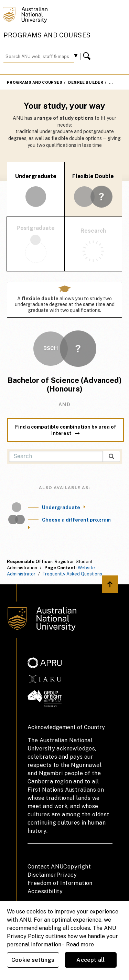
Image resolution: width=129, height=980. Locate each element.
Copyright (77, 867)
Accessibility (45, 891)
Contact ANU (45, 867)
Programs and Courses (47, 35)
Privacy (67, 875)
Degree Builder (86, 82)
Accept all (90, 960)
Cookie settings (33, 960)
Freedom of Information (60, 883)
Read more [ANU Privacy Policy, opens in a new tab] (80, 944)
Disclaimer (42, 875)
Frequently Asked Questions (72, 574)
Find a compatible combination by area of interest (66, 430)
